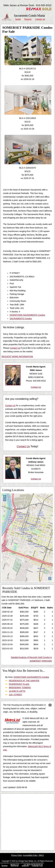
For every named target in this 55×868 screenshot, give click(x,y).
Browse (28, 19)
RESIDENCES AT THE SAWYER (24, 681)
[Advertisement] (27, 822)
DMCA (41, 855)
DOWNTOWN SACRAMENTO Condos (27, 315)
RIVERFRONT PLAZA (19, 684)
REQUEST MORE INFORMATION (17, 357)
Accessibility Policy (30, 855)
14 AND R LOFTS (17, 691)
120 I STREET (16, 695)
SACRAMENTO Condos (21, 319)
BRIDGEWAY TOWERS (20, 688)
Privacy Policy (17, 855)
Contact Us (40, 19)
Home (18, 19)
